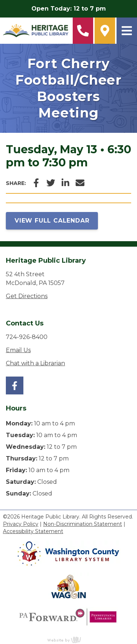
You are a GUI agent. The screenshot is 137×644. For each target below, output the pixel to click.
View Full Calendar (52, 221)
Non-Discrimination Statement (83, 524)
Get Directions (27, 296)
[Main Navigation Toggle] (127, 31)
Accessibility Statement (33, 531)
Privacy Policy (21, 524)
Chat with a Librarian (35, 363)
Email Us (18, 350)
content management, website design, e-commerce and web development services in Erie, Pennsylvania (69, 640)
